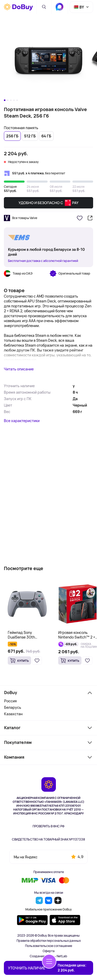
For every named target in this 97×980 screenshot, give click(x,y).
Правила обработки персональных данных (49, 941)
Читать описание (19, 369)
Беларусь (13, 707)
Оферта (49, 951)
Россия (10, 701)
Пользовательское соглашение (49, 946)
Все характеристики (22, 421)
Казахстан (13, 714)
